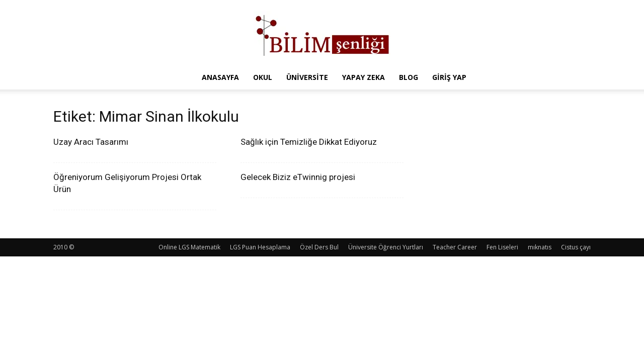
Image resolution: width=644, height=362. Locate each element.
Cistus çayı (576, 247)
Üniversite (307, 77)
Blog (409, 77)
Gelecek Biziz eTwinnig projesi (298, 177)
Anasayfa (220, 77)
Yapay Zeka (364, 77)
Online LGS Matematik (189, 247)
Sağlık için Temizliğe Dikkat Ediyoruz (309, 142)
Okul (263, 77)
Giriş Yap (449, 77)
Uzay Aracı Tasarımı (91, 142)
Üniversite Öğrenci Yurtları (386, 247)
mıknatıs (540, 247)
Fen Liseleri (502, 247)
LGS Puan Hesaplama (260, 247)
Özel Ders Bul (319, 247)
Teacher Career (455, 247)
